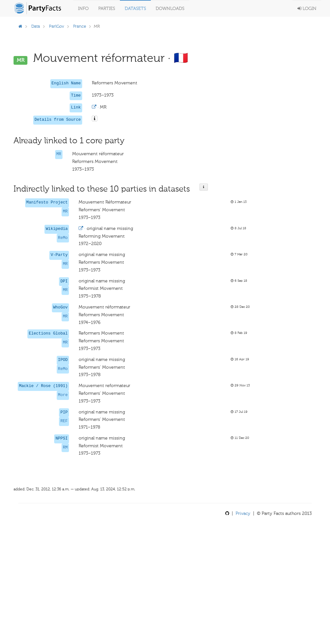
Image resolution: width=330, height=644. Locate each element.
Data (36, 26)
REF (64, 421)
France (80, 26)
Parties (107, 9)
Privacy (243, 513)
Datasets (135, 9)
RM (65, 448)
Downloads (170, 9)
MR (59, 154)
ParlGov (57, 26)
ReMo (63, 238)
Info (83, 9)
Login (307, 9)
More (63, 395)
